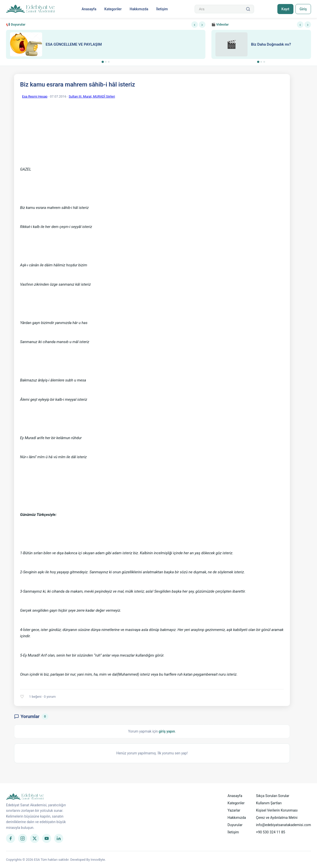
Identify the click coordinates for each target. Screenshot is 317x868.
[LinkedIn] (59, 838)
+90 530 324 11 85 (271, 832)
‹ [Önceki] (195, 25)
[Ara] (248, 9)
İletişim (162, 9)
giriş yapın (167, 731)
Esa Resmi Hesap (35, 96)
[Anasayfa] (30, 9)
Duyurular (235, 825)
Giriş (303, 9)
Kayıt (285, 9)
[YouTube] (47, 838)
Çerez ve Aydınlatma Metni (277, 818)
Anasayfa (89, 9)
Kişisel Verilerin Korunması (277, 810)
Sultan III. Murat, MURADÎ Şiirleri (92, 96)
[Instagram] (23, 838)
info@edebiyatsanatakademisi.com (284, 825)
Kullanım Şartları (269, 803)
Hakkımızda (139, 9)
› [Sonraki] (202, 25)
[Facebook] (11, 838)
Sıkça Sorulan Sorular (273, 796)
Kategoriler (113, 9)
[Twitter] (35, 838)
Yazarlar (234, 810)
